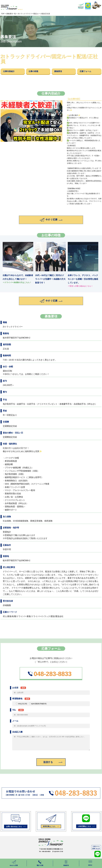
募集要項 (60, 72)
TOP (3, 14)
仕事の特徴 (35, 72)
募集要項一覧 (11, 14)
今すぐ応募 (51, 222)
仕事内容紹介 (11, 72)
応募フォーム (88, 72)
